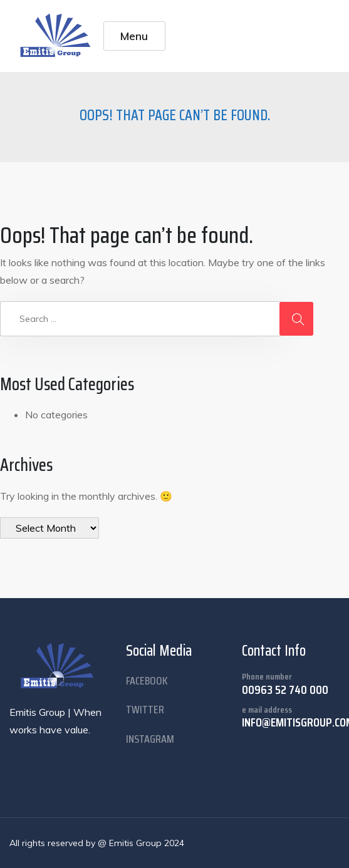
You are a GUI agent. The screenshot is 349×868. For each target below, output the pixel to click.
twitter (145, 710)
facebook (147, 681)
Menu (134, 36)
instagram (150, 739)
